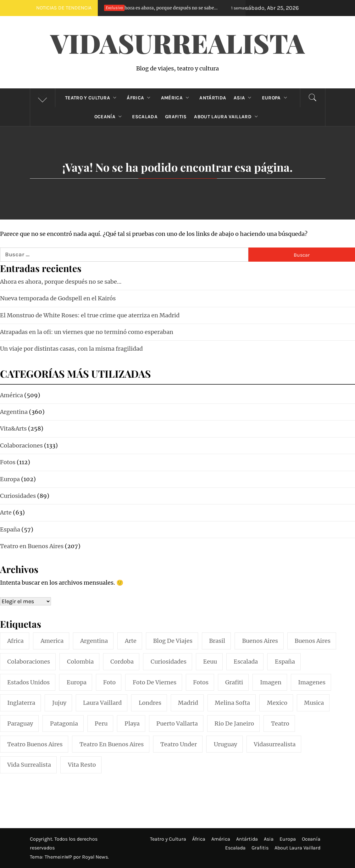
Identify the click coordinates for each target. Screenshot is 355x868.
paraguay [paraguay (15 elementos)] (20, 723)
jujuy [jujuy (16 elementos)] (59, 703)
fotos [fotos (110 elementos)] (201, 682)
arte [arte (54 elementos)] (131, 641)
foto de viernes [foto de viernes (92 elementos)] (155, 682)
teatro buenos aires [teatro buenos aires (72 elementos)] (35, 744)
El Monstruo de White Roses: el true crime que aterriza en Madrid (90, 315)
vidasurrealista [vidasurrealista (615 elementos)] (275, 744)
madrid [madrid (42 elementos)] (188, 703)
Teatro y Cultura (92, 98)
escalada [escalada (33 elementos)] (246, 662)
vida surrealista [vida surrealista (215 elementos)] (29, 765)
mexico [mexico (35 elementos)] (277, 703)
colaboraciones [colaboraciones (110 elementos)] (29, 662)
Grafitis (176, 117)
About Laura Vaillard (227, 117)
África (140, 98)
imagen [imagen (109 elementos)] (271, 682)
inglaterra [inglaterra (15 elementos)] (21, 703)
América (177, 98)
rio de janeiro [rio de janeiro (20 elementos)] (234, 723)
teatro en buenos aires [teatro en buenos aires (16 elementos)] (112, 744)
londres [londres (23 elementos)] (150, 703)
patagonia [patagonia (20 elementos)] (64, 723)
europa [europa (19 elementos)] (77, 682)
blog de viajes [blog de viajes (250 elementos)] (173, 641)
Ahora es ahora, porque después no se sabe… (159, 8)
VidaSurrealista (177, 43)
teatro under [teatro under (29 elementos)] (179, 744)
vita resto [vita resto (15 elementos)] (82, 765)
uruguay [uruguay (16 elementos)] (225, 744)
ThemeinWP (59, 857)
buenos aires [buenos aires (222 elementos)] (260, 641)
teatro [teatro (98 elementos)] (280, 723)
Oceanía (110, 117)
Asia (244, 98)
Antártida (213, 98)
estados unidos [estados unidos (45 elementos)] (28, 682)
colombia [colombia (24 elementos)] (80, 662)
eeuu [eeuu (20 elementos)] (210, 662)
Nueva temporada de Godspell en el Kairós (58, 298)
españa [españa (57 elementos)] (285, 662)
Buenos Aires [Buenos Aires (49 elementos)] (313, 641)
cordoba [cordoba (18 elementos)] (122, 662)
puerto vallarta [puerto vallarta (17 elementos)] (177, 723)
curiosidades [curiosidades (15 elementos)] (169, 662)
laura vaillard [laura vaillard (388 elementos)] (102, 703)
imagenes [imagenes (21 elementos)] (312, 682)
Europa (276, 98)
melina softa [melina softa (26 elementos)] (232, 703)
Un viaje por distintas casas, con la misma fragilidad (71, 349)
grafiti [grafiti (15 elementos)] (234, 682)
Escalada (145, 117)
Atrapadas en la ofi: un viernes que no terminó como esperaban (87, 332)
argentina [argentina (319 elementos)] (94, 641)
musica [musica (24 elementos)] (314, 703)
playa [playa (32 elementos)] (132, 723)
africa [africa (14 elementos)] (15, 641)
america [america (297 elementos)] (52, 641)
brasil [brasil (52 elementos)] (217, 641)
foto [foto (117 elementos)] (109, 682)
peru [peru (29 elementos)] (101, 723)
